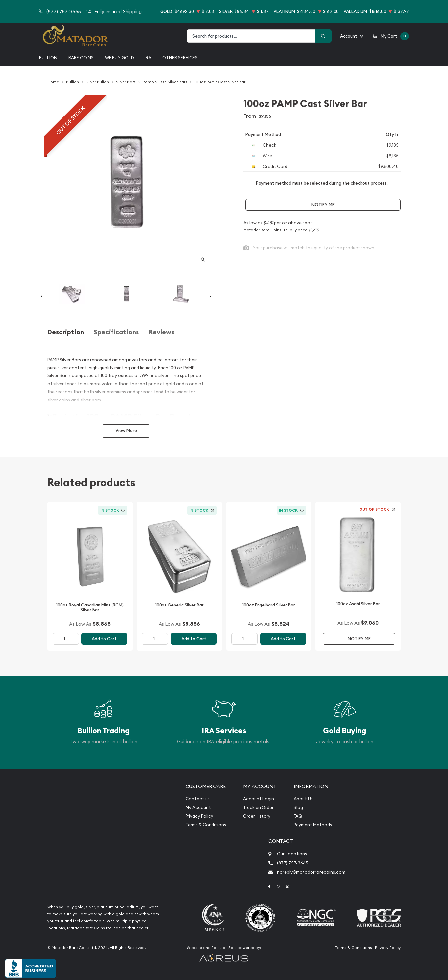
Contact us (198, 799)
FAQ (298, 816)
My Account (198, 807)
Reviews (162, 332)
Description (66, 332)
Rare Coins (81, 58)
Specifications (116, 332)
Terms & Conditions (206, 825)
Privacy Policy (199, 816)
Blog (298, 807)
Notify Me (323, 205)
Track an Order (258, 807)
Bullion (48, 58)
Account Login (259, 799)
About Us (303, 799)
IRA (148, 58)
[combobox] (251, 36)
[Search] (323, 36)
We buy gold (119, 58)
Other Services (180, 58)
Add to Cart (104, 639)
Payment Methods (313, 825)
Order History (257, 816)
